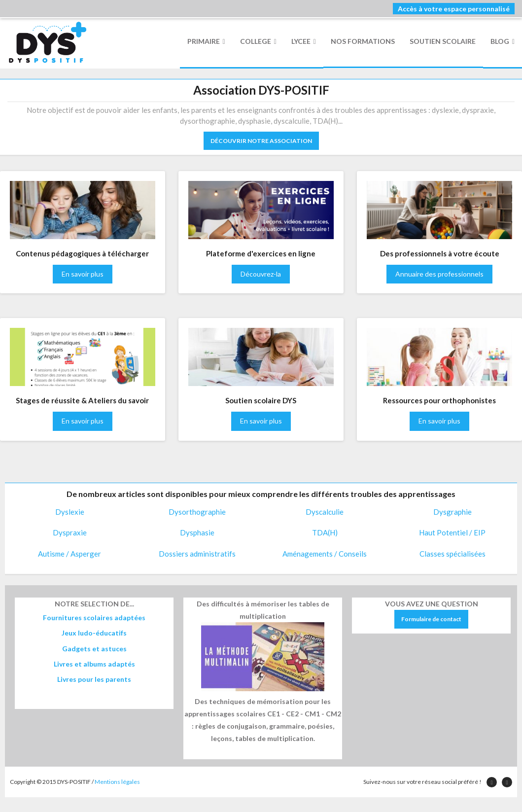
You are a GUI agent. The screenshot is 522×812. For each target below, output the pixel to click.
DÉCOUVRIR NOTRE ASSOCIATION (261, 141)
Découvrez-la (261, 274)
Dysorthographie (197, 512)
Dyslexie (70, 512)
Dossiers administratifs (197, 554)
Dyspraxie (70, 532)
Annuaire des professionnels (439, 274)
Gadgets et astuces (94, 649)
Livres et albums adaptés (94, 664)
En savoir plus (83, 274)
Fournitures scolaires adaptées (94, 618)
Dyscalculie (325, 512)
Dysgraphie (452, 512)
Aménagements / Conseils (325, 554)
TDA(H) (325, 532)
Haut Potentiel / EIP (452, 532)
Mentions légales (117, 782)
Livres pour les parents (94, 679)
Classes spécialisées (452, 554)
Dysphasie (197, 532)
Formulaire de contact (431, 619)
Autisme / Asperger (70, 554)
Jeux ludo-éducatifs (94, 633)
